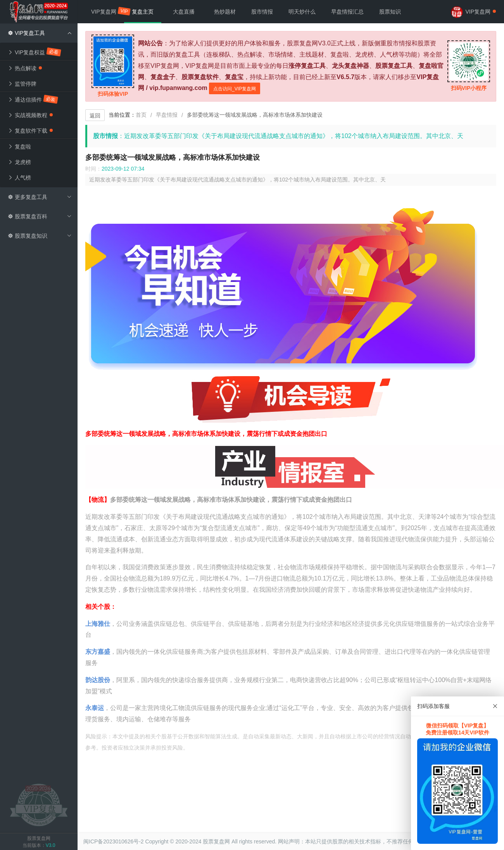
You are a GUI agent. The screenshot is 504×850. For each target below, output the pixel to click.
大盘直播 (184, 12)
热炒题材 (225, 12)
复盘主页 (143, 12)
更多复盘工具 (40, 197)
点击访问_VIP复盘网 (235, 89)
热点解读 (25, 68)
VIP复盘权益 (35, 52)
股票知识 (390, 12)
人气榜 (19, 178)
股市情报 (262, 12)
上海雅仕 (98, 624)
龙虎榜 (19, 162)
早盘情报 (167, 115)
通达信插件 (33, 99)
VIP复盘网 (108, 11)
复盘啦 (19, 147)
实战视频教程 (30, 115)
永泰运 (95, 708)
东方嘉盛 (98, 652)
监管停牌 (22, 84)
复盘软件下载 (30, 131)
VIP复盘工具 (40, 33)
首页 (141, 115)
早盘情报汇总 (347, 12)
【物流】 (98, 500)
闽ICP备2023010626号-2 (114, 841)
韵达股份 (98, 680)
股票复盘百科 (40, 216)
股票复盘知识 (40, 236)
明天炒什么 (302, 12)
